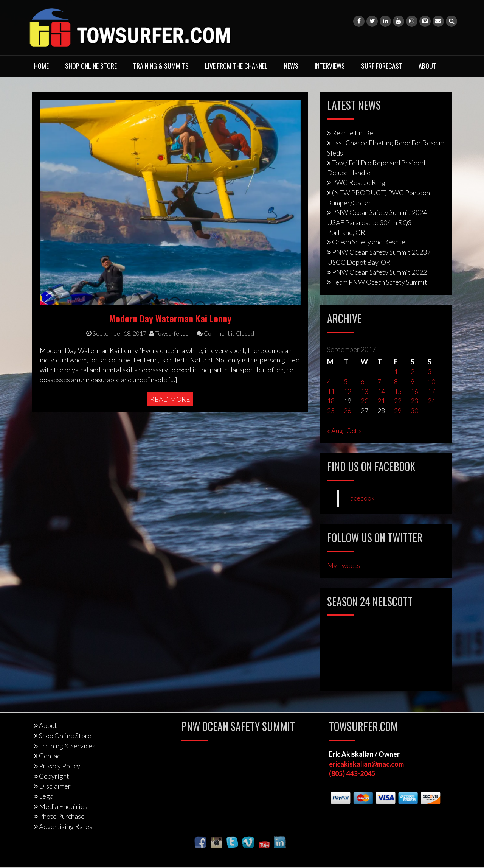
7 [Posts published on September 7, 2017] (379, 381)
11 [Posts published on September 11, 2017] (331, 391)
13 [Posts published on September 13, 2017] (365, 391)
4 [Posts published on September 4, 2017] (329, 381)
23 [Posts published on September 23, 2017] (414, 401)
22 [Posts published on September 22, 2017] (398, 401)
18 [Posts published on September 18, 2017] (331, 401)
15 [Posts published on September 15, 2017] (398, 391)
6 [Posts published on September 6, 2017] (363, 381)
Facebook (360, 498)
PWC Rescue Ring (359, 182)
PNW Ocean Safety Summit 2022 (379, 272)
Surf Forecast (382, 66)
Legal (47, 796)
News (291, 66)
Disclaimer (55, 786)
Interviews (330, 66)
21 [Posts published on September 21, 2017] (381, 401)
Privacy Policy (60, 766)
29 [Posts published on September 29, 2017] (398, 411)
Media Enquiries (63, 806)
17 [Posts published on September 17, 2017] (431, 391)
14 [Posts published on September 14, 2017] (381, 391)
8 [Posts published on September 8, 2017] (396, 381)
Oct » (354, 431)
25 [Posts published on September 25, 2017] (331, 411)
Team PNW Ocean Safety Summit (380, 282)
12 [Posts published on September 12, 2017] (347, 391)
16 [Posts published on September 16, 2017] (414, 391)
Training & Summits (161, 66)
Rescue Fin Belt (355, 133)
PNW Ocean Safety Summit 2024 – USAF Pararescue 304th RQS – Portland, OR (379, 222)
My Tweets (344, 565)
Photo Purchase (62, 816)
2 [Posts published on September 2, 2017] (413, 372)
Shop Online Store (91, 66)
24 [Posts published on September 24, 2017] (431, 401)
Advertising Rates (66, 826)
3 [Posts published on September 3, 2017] (430, 372)
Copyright (54, 776)
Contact (51, 756)
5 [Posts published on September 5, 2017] (346, 381)
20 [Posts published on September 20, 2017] (365, 401)
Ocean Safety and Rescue (369, 242)
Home (41, 66)
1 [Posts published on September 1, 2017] (396, 372)
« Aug (335, 431)
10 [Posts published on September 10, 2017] (431, 381)
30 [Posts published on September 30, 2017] (414, 411)
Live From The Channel (236, 66)
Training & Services (67, 746)
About (427, 66)
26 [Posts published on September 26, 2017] (347, 411)
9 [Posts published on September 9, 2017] (413, 381)
